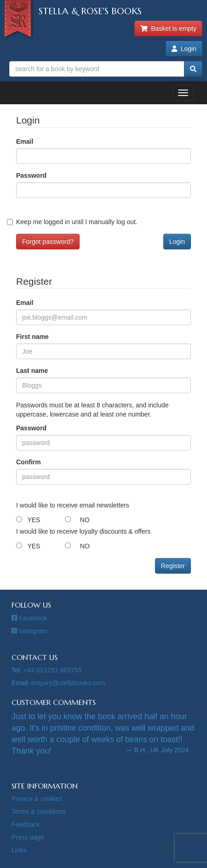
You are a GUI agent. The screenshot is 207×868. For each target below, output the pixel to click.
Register (173, 566)
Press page (28, 837)
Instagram (29, 631)
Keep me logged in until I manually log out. (77, 222)
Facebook (29, 618)
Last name (32, 371)
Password (31, 175)
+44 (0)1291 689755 (53, 670)
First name (32, 337)
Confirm (29, 462)
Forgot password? (48, 242)
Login (184, 49)
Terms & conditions (39, 812)
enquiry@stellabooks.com (68, 683)
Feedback (26, 824)
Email (25, 141)
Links (19, 850)
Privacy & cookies (37, 799)
